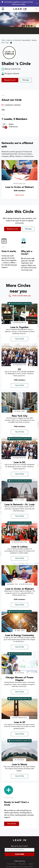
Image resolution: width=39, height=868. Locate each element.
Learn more (23, 195)
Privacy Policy (22, 864)
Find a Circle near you (19, 296)
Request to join (10, 80)
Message (26, 80)
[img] (19, 314)
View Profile (20, 339)
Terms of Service (12, 864)
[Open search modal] (37, 9)
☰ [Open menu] (3, 9)
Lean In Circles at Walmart (20, 187)
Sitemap (31, 864)
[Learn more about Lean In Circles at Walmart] (19, 170)
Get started (12, 824)
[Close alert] (36, 3)
